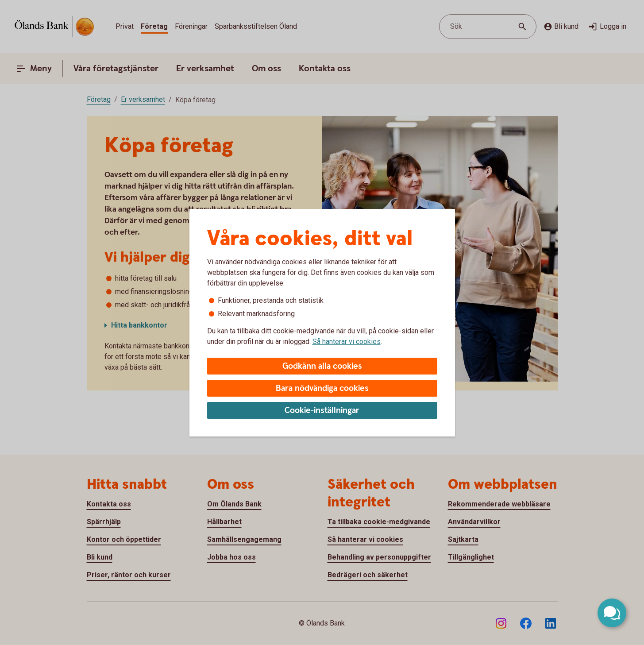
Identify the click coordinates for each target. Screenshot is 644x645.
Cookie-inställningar (322, 411)
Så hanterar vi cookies (347, 342)
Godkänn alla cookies (322, 366)
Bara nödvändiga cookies (322, 388)
